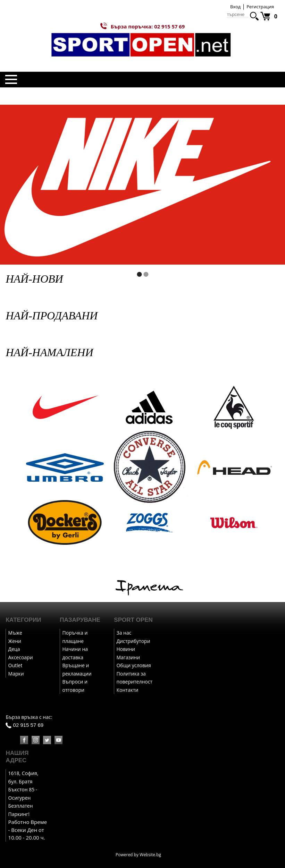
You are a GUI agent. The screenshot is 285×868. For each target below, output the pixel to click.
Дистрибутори (133, 641)
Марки (16, 674)
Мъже (15, 633)
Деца (14, 649)
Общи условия (133, 665)
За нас (124, 633)
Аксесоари (21, 657)
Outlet (15, 665)
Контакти (127, 690)
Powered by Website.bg (138, 855)
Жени (15, 641)
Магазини (128, 657)
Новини (125, 649)
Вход (235, 7)
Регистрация (260, 7)
